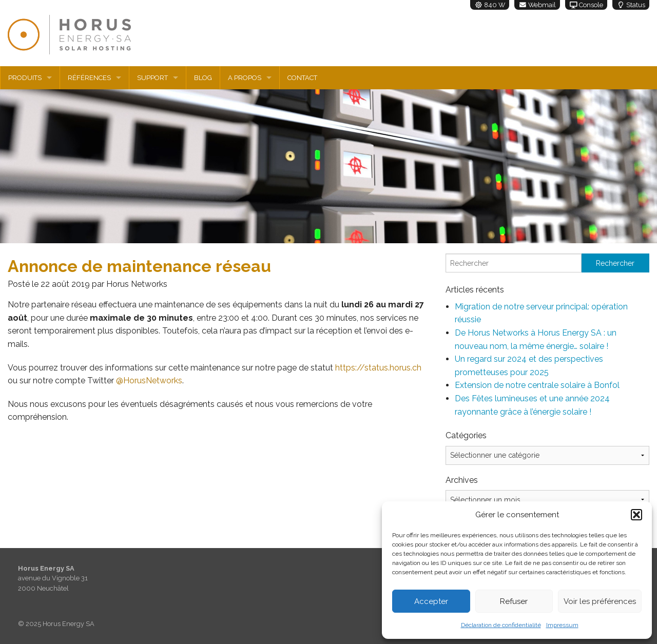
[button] (636, 515)
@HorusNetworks (149, 380)
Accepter (431, 601)
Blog (203, 78)
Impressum (562, 625)
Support (152, 78)
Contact (302, 78)
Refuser (514, 601)
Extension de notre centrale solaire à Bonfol (537, 385)
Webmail (537, 5)
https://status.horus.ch (378, 368)
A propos (245, 78)
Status (631, 5)
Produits (25, 78)
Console (586, 5)
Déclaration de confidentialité (501, 625)
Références (89, 78)
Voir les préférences (600, 601)
